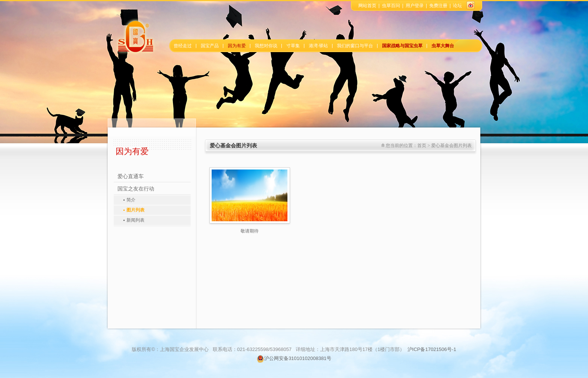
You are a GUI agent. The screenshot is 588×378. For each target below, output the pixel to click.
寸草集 (293, 46)
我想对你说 (266, 46)
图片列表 (135, 210)
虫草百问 (391, 6)
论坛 (457, 6)
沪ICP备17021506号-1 (432, 349)
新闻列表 (135, 220)
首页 (422, 145)
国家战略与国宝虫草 (402, 46)
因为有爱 (237, 46)
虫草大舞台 (443, 46)
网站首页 (367, 6)
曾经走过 (183, 46)
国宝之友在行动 (136, 189)
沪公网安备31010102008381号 (294, 358)
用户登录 (415, 6)
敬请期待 (250, 231)
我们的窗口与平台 (355, 46)
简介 (131, 200)
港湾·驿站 (318, 46)
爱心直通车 (131, 176)
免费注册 (438, 6)
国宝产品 (210, 46)
